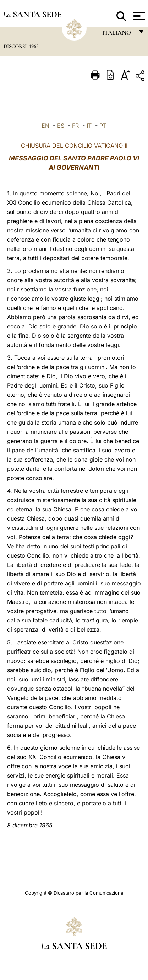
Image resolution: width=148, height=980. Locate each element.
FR (75, 126)
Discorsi (16, 46)
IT (89, 126)
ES (61, 126)
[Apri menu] (138, 16)
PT (103, 126)
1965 (34, 46)
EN (45, 126)
